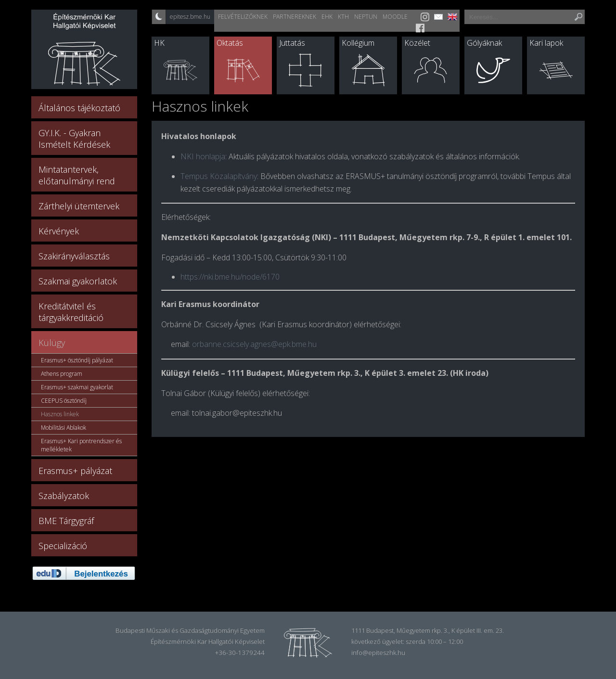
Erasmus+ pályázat (75, 471)
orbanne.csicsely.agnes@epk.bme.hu (254, 344)
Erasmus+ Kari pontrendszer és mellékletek (81, 445)
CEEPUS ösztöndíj (64, 401)
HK (159, 43)
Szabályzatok (64, 496)
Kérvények (59, 231)
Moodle (395, 17)
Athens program (62, 374)
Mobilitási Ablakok (64, 428)
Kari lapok (546, 43)
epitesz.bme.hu (190, 17)
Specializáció (63, 546)
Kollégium (358, 43)
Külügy (52, 343)
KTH (343, 17)
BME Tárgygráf (66, 521)
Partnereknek (295, 17)
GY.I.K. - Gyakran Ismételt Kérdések (74, 139)
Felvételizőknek (243, 17)
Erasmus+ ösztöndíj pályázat (77, 360)
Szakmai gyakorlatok (78, 281)
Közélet (417, 43)
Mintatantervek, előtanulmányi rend (77, 175)
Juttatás (292, 43)
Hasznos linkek (60, 414)
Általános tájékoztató (79, 108)
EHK (327, 17)
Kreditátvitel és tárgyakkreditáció (71, 312)
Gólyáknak (484, 43)
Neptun (366, 17)
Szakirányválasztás (74, 256)
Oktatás (230, 43)
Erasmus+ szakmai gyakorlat (77, 387)
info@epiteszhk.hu (378, 653)
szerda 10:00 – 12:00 (434, 641)
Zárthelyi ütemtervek (79, 206)
